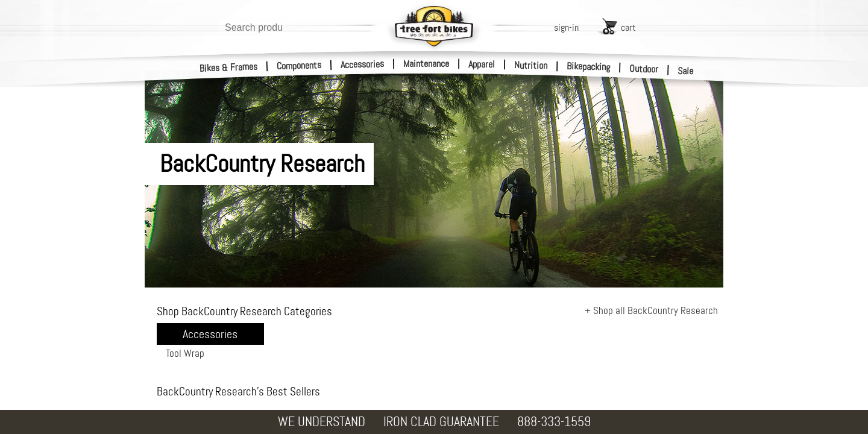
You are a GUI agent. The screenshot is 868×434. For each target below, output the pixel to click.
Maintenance (426, 64)
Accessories (362, 64)
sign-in (566, 27)
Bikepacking (589, 67)
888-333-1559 (554, 422)
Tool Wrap (185, 353)
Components (299, 65)
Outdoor (644, 69)
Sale (686, 71)
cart (628, 27)
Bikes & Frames (229, 68)
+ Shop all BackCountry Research (651, 310)
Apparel (482, 64)
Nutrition (531, 65)
